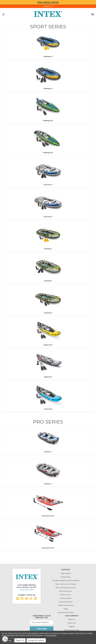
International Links (72, 630)
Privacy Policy (51, 635)
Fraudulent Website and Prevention (66, 580)
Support (72, 626)
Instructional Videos (66, 612)
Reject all (20, 640)
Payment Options (66, 602)
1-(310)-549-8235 (27, 590)
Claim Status (66, 577)
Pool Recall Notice (48, 2)
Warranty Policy (66, 591)
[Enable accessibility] (5, 639)
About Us (72, 619)
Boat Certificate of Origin (66, 584)
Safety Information (66, 605)
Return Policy (66, 595)
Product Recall (66, 598)
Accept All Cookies (36, 640)
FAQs (66, 609)
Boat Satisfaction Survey (66, 588)
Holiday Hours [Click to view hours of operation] (48, 6)
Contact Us (72, 623)
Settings (8, 640)
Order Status (66, 573)
